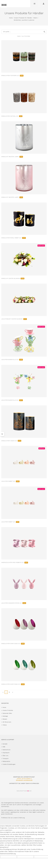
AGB (4, 747)
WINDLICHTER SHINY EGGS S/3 (13, 644)
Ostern (35, 18)
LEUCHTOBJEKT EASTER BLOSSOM (14, 319)
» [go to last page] (13, 692)
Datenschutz (6, 750)
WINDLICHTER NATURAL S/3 (12, 116)
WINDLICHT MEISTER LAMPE (12, 157)
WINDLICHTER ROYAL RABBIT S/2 (14, 238)
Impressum (6, 753)
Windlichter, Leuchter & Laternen (24, 20)
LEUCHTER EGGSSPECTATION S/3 (14, 603)
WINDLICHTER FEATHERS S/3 (12, 76)
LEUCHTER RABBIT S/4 (10, 481)
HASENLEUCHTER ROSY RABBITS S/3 (15, 562)
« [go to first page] (3, 692)
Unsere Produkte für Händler (23, 18)
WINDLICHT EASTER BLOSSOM (13, 278)
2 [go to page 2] (9, 692)
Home (11, 18)
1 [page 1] (6, 692)
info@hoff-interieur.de (24, 780)
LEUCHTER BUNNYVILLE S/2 (12, 360)
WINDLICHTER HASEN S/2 (11, 441)
